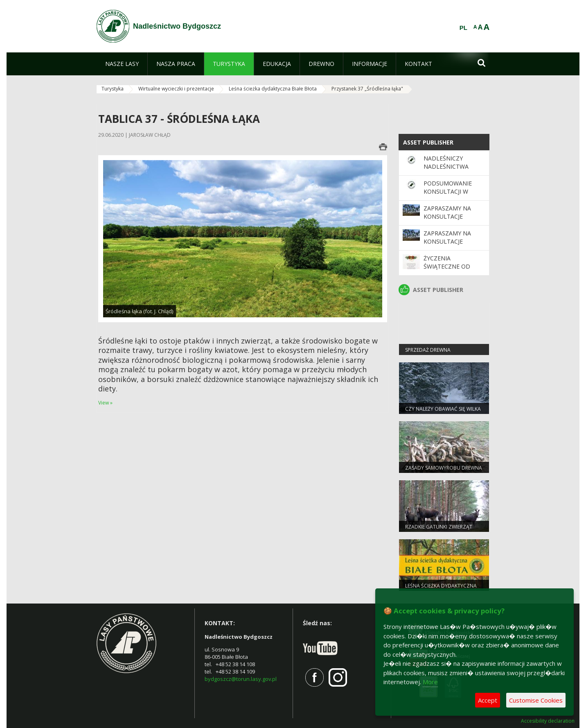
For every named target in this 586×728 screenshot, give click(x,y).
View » (105, 403)
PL (463, 28)
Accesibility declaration (548, 721)
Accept (488, 700)
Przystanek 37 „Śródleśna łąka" (367, 89)
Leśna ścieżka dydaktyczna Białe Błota (273, 89)
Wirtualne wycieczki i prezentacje (176, 89)
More (430, 682)
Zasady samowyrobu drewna (444, 468)
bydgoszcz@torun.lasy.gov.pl (241, 679)
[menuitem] (122, 64)
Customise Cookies (536, 700)
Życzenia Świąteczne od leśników (447, 267)
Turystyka (113, 89)
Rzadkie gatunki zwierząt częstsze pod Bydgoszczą (440, 530)
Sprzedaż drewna (428, 350)
